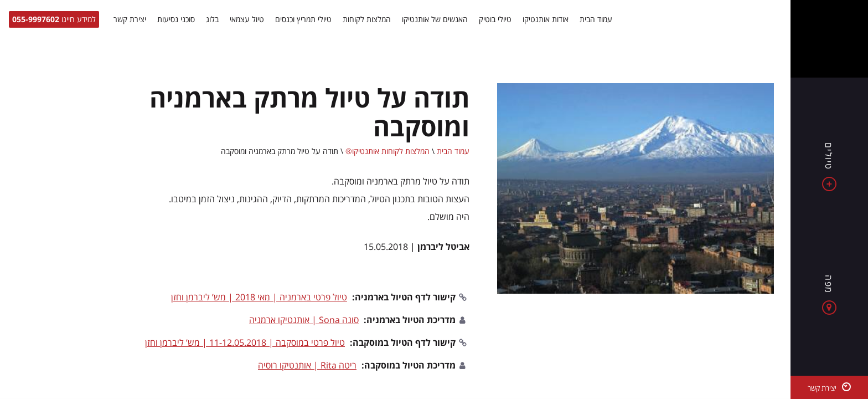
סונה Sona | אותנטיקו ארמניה (304, 320)
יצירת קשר (130, 19)
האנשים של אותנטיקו (435, 19)
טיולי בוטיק (495, 19)
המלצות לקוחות (367, 19)
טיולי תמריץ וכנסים (303, 19)
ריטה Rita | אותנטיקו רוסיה (307, 365)
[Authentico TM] (829, 39)
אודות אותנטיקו (546, 19)
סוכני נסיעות (176, 19)
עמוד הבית (596, 19)
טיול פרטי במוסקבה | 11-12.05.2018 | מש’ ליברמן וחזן (245, 342)
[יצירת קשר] (829, 387)
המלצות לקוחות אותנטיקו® (387, 151)
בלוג (212, 19)
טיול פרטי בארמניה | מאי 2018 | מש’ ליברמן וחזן (259, 297)
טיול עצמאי (247, 19)
